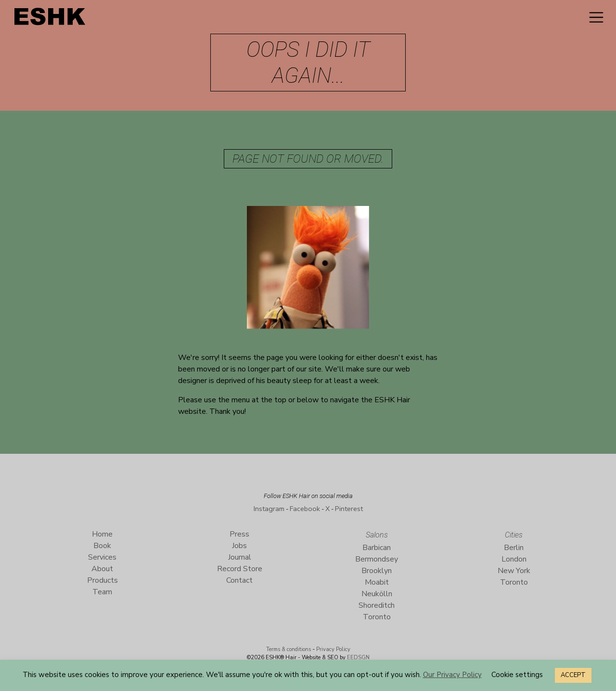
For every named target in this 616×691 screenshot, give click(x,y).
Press (239, 534)
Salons (377, 535)
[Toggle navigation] (596, 17)
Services (102, 557)
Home (102, 534)
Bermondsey (377, 559)
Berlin (514, 548)
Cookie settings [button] (517, 675)
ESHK (51, 19)
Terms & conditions (289, 649)
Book (102, 546)
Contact (239, 580)
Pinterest (349, 509)
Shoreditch (377, 605)
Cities (514, 535)
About (102, 569)
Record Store (240, 569)
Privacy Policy (333, 649)
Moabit (377, 582)
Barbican (377, 548)
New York (514, 571)
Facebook (305, 509)
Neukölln (377, 594)
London (514, 559)
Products (103, 580)
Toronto (377, 617)
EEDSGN (358, 658)
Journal (240, 557)
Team (102, 592)
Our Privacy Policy (452, 675)
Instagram (269, 509)
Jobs (239, 546)
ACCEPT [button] (573, 675)
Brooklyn (377, 571)
